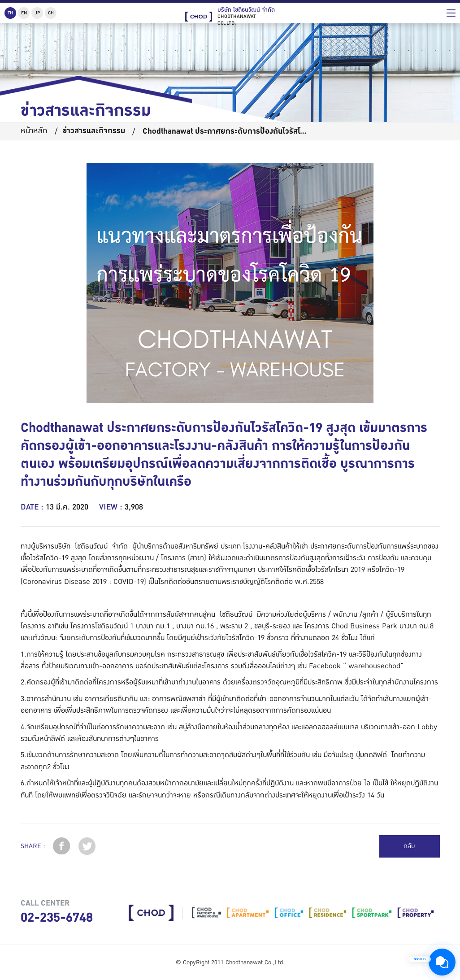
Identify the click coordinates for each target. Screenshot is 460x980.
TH (10, 13)
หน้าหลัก (34, 131)
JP (37, 13)
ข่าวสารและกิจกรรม (94, 131)
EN (24, 13)
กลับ (409, 846)
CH (51, 13)
